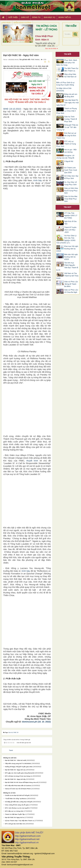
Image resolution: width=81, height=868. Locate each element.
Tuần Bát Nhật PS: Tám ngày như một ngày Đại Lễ (67, 103)
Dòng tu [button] (36, 17)
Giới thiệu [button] (13, 17)
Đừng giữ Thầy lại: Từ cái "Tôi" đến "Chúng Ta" (67, 127)
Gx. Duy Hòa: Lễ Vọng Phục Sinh (70, 183)
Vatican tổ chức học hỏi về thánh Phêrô (18, 789)
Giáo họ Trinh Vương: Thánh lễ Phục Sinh (71, 119)
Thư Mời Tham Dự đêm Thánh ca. (71, 70)
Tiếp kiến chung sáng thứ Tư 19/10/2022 (18, 764)
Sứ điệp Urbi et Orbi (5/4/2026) (64, 90)
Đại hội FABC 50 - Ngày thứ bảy (15, 779)
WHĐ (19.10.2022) (12, 109)
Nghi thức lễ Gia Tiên (70, 223)
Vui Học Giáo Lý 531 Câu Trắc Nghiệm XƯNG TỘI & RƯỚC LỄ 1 (66, 239)
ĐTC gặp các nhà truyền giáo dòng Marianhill (20, 773)
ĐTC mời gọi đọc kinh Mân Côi (15, 824)
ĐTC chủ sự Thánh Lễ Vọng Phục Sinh (66, 144)
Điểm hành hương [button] (23, 23)
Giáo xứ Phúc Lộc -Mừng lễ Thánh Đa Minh (71, 284)
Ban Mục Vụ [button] (49, 17)
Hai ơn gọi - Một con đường (70, 151)
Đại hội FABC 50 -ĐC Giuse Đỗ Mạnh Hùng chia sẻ (21, 782)
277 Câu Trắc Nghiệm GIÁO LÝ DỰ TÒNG (71, 216)
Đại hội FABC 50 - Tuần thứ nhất (15, 760)
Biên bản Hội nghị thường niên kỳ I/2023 (71, 257)
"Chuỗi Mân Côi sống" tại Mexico (16, 799)
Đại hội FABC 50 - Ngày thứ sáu (15, 770)
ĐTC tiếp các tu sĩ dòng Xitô (14, 811)
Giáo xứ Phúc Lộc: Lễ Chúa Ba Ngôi (71, 291)
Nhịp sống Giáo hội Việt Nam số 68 (66, 77)
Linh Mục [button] (6, 23)
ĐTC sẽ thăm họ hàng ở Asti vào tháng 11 (19, 776)
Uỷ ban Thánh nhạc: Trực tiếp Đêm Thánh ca (20, 821)
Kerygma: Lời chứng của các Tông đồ (65, 157)
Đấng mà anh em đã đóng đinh (71, 95)
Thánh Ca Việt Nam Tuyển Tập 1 (15, 814)
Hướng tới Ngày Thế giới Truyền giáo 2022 (19, 767)
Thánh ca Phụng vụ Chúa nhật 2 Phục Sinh (67, 111)
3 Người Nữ (69, 161)
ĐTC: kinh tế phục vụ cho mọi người (17, 808)
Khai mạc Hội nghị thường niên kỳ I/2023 (67, 249)
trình (35, 461)
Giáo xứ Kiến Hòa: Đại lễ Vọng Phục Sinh (71, 191)
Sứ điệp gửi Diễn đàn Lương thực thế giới (19, 802)
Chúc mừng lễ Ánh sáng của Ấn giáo (17, 805)
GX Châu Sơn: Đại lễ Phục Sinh (71, 177)
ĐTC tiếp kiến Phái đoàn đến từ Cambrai (18, 786)
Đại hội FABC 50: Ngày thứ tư (15, 817)
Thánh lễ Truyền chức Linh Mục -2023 (70, 230)
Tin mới (67, 54)
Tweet (11, 750)
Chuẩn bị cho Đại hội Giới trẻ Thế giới (17, 795)
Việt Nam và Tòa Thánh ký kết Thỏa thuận (67, 276)
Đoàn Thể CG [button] (65, 17)
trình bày (38, 180)
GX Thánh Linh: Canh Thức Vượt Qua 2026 (71, 170)
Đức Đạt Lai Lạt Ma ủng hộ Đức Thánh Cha (66, 136)
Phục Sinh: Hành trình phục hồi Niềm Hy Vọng (67, 63)
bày (28, 571)
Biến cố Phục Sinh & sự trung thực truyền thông (65, 84)
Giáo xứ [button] (25, 17)
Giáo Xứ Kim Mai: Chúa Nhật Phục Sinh (71, 199)
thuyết (29, 461)
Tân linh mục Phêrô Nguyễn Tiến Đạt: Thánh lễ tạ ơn (67, 266)
